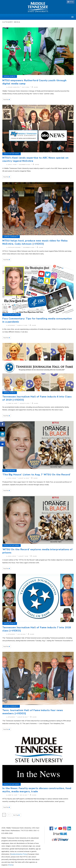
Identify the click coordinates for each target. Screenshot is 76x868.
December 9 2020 (29, 247)
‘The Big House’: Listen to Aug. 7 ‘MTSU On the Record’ (37, 475)
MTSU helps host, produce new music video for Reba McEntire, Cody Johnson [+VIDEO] (35, 242)
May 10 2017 (24, 795)
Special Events (10, 76)
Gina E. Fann (12, 165)
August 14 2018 (24, 478)
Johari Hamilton (14, 87)
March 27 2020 (22, 325)
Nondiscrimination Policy (19, 854)
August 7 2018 (23, 556)
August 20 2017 (23, 717)
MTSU (71, 2)
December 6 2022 (25, 165)
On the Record (9, 471)
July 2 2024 (26, 87)
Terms (11, 865)
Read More (6, 100)
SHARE (35, 87)
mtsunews (12, 325)
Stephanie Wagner (14, 247)
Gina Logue (12, 478)
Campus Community (11, 237)
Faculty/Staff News (12, 154)
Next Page (16, 815)
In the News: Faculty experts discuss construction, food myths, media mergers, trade (37, 790)
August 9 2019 (25, 403)
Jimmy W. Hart (13, 403)
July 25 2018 (21, 634)
